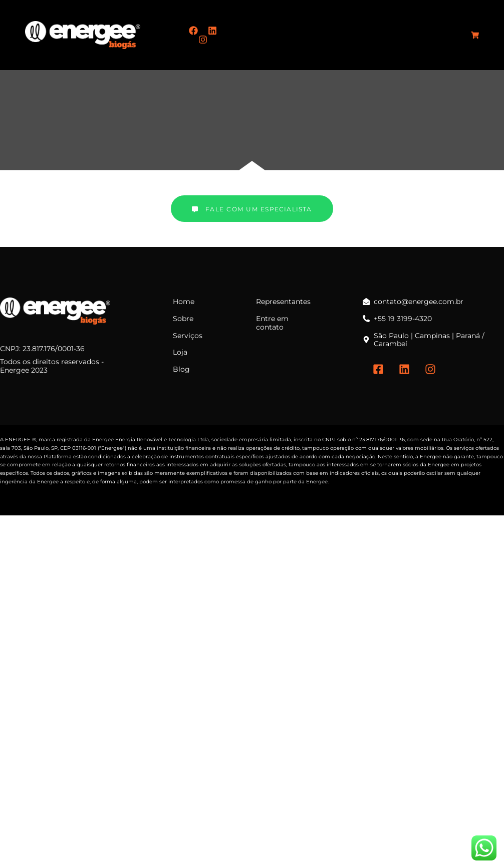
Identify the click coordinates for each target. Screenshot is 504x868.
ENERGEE (18, 440)
